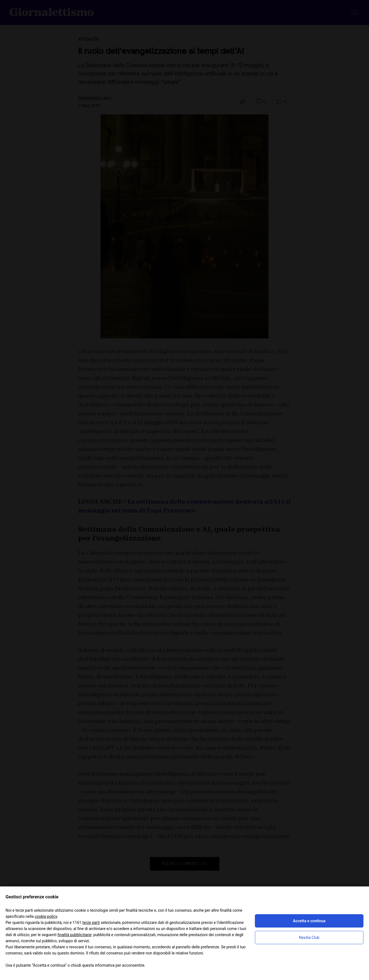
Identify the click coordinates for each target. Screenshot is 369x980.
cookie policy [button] (46, 916)
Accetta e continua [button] (309, 921)
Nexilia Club (309, 938)
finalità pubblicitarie (74, 935)
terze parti (91, 923)
